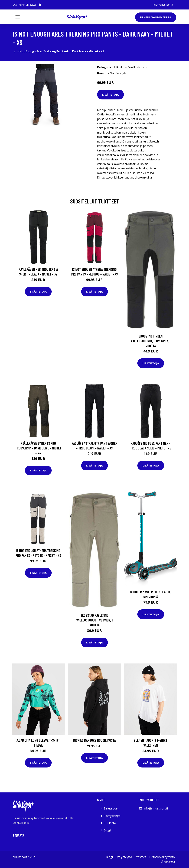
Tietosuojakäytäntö (162, 857)
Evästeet (140, 857)
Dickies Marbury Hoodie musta (94, 740)
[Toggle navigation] (18, 17)
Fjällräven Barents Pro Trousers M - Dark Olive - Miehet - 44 (38, 448)
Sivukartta (168, 861)
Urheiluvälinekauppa (156, 17)
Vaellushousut (138, 67)
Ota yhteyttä (124, 857)
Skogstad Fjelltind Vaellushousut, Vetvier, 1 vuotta (94, 620)
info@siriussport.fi (163, 5)
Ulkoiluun (121, 67)
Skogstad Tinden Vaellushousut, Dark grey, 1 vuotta (151, 341)
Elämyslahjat (112, 816)
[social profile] (40, 5)
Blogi (107, 830)
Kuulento (110, 823)
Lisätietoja (110, 95)
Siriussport (111, 808)
